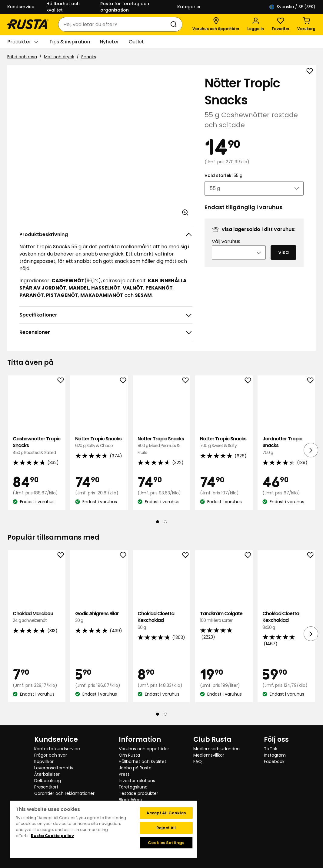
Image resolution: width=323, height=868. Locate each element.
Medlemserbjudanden (216, 749)
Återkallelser (47, 774)
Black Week (131, 800)
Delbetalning (48, 781)
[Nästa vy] (311, 450)
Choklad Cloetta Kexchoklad (161, 620)
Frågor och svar (51, 755)
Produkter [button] (23, 42)
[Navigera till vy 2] (165, 522)
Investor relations (137, 781)
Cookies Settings (166, 843)
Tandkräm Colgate (224, 617)
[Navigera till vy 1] (158, 522)
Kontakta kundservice (57, 749)
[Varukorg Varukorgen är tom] (306, 24)
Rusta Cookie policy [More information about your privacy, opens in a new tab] (52, 836)
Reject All (166, 828)
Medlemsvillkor (209, 755)
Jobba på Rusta (135, 768)
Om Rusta (129, 755)
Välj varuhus (226, 250)
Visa (283, 261)
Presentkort (46, 787)
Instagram (275, 755)
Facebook (274, 761)
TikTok (271, 749)
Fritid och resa (22, 57)
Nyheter (109, 42)
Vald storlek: (223, 184)
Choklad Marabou (37, 617)
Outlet (136, 42)
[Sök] (175, 24)
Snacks (89, 57)
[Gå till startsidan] (28, 24)
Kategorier (189, 7)
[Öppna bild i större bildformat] (185, 212)
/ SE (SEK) (292, 7)
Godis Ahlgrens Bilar (99, 617)
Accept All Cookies (166, 813)
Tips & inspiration (70, 42)
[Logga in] (256, 24)
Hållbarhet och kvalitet (63, 7)
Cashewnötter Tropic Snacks (37, 446)
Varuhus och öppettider (144, 749)
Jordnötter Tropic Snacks (286, 446)
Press (124, 774)
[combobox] (114, 24)
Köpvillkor (44, 761)
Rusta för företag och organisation (125, 7)
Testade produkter (138, 793)
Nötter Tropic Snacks (99, 442)
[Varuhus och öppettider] (216, 24)
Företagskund (133, 787)
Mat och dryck (59, 57)
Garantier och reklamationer (64, 793)
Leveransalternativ (54, 768)
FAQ (198, 761)
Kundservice (21, 7)
